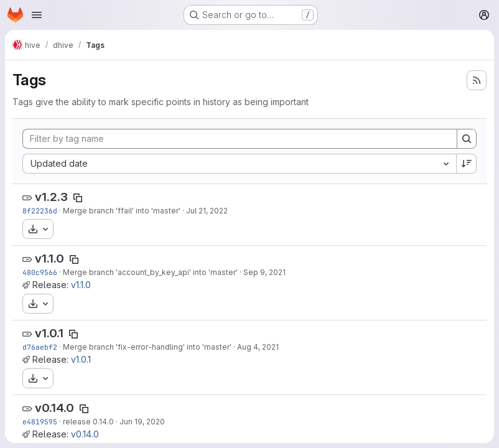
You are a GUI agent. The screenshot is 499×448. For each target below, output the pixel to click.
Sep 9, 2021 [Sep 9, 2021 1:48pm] (264, 272)
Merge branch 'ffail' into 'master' (122, 211)
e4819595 (40, 422)
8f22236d (40, 211)
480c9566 (40, 272)
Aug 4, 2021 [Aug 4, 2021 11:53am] (258, 347)
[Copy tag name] (78, 198)
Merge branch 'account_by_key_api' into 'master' (150, 272)
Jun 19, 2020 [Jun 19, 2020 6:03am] (142, 422)
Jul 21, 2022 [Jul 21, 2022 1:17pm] (207, 211)
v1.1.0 (49, 259)
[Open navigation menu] (37, 15)
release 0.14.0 (88, 422)
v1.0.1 (49, 333)
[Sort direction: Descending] (467, 164)
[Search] (467, 139)
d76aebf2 (40, 347)
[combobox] (239, 164)
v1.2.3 (51, 197)
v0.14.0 (54, 408)
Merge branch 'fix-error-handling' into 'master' (147, 347)
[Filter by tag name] (240, 139)
